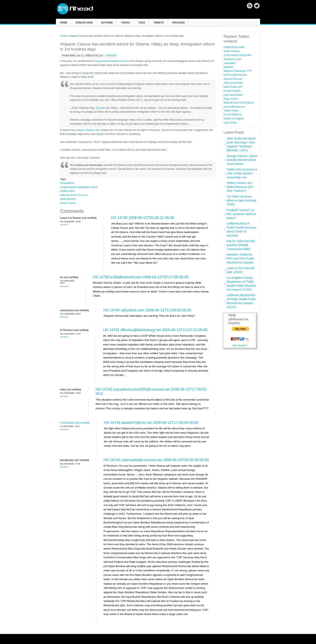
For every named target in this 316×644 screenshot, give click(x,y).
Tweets (159, 23)
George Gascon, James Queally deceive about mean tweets (242, 160)
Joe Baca (101, 108)
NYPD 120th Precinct (235, 75)
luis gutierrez (67, 183)
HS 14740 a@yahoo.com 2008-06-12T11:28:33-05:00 (147, 310)
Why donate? (240, 345)
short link (111, 56)
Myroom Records (233, 79)
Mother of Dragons (234, 119)
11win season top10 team (238, 55)
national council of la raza (74, 195)
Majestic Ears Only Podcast (239, 103)
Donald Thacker (232, 91)
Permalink (64, 225)
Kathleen (228, 67)
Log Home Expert (233, 95)
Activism (107, 23)
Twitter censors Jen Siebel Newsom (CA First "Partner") (240, 187)
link (90, 77)
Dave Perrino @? (233, 87)
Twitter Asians (231, 111)
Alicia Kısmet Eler (233, 83)
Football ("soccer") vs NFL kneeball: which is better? (241, 214)
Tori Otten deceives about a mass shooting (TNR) (241, 200)
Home (64, 23)
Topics (126, 23)
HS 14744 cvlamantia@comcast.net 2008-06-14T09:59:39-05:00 (156, 460)
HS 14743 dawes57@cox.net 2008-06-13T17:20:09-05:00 (151, 423)
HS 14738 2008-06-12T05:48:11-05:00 (143, 218)
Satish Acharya (232, 51)
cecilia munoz (67, 191)
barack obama (68, 203)
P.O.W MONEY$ (233, 115)
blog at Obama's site (88, 130)
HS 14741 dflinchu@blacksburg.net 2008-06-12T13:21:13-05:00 (155, 330)
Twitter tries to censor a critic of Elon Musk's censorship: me (242, 173)
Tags (142, 23)
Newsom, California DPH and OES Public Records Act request (240, 258)
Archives (178, 23)
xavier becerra (68, 199)
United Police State (234, 47)
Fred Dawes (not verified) (75, 423)
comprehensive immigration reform (79, 187)
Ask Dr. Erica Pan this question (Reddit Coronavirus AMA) (241, 245)
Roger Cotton (231, 99)
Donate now (84, 23)
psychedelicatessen (234, 107)
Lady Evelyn (230, 123)
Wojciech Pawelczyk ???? (238, 71)
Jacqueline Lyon (232, 59)
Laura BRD (230, 63)
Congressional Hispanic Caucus (111, 61)
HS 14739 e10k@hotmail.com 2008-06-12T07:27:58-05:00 (141, 277)
